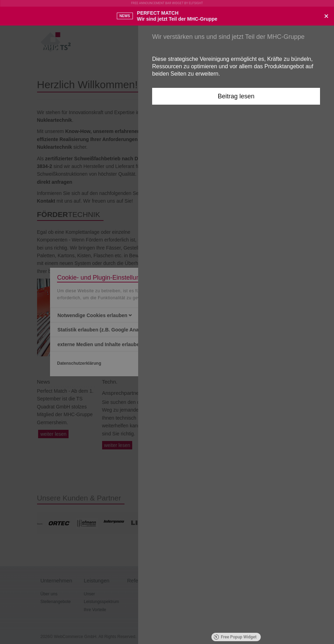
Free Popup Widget (235, 637)
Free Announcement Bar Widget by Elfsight (167, 3)
